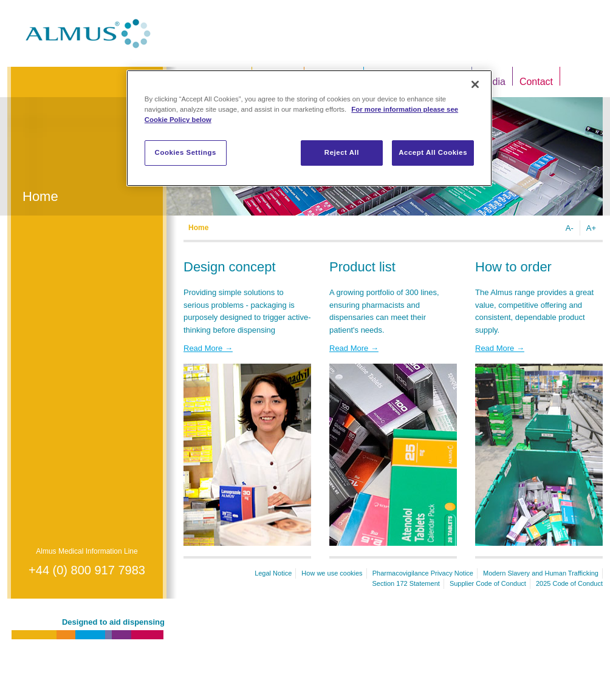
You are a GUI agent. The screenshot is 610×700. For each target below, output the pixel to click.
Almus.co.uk (88, 33)
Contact (536, 82)
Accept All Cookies (433, 152)
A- (570, 228)
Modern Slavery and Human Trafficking (541, 573)
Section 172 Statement (406, 583)
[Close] (475, 84)
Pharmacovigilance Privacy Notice (423, 573)
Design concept (230, 267)
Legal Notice (273, 573)
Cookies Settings (186, 152)
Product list (362, 267)
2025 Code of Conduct (569, 583)
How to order (513, 267)
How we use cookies (332, 573)
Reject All (342, 152)
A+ (591, 228)
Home (198, 228)
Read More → (208, 348)
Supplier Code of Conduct (488, 583)
